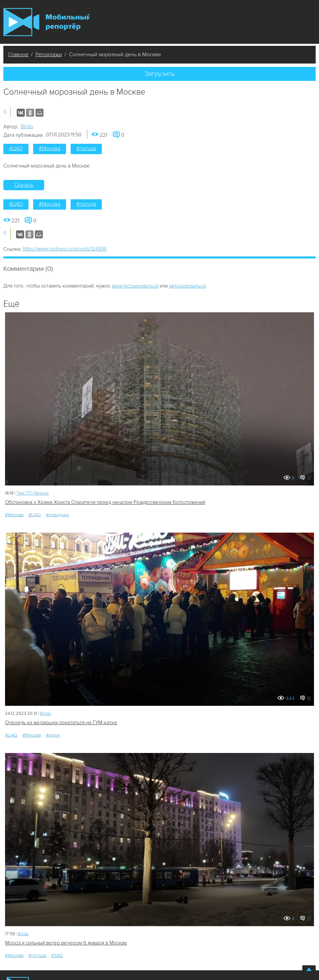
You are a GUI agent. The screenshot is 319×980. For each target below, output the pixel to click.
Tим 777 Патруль (33, 493)
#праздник (57, 515)
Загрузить (160, 74)
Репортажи (49, 55)
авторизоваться (187, 286)
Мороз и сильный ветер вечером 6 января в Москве (66, 943)
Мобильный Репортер (46, 22)
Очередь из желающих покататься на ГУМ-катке (61, 723)
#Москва (50, 148)
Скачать (24, 185)
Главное (18, 55)
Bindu (27, 126)
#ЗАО (57, 955)
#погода (86, 148)
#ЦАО (16, 148)
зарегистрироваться (135, 286)
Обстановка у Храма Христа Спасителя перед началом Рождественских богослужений (105, 502)
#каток (53, 735)
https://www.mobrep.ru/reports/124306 (65, 249)
